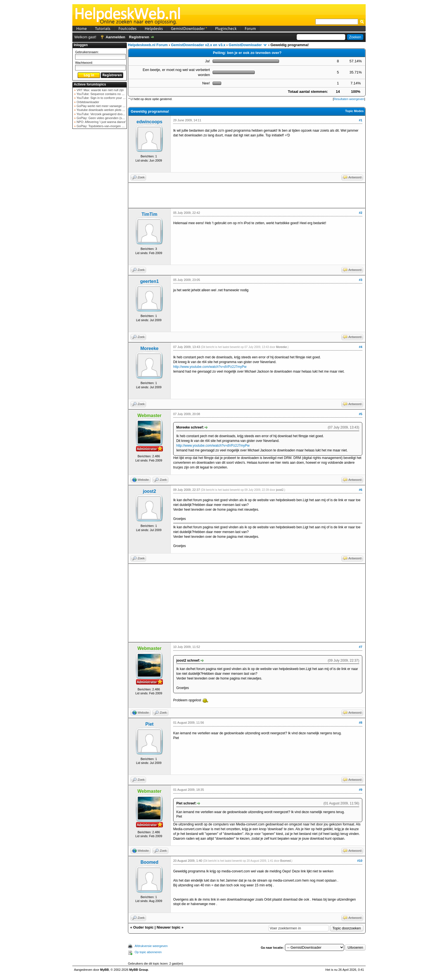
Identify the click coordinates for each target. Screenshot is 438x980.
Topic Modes (354, 111)
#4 (361, 347)
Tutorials (103, 29)
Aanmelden (115, 37)
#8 (361, 723)
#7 (361, 647)
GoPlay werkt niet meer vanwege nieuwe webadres (111, 106)
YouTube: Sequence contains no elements (105, 94)
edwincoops (149, 122)
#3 (361, 280)
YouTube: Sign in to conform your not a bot (105, 98)
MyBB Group (139, 970)
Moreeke (150, 348)
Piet (149, 724)
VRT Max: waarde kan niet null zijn (100, 90)
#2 (361, 213)
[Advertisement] (100, 219)
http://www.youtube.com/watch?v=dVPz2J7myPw (210, 367)
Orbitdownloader (87, 102)
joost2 (149, 491)
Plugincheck (226, 29)
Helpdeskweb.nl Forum (148, 45)
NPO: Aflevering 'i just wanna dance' (101, 122)
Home (82, 29)
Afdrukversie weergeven (151, 946)
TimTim (149, 214)
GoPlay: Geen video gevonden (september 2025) (110, 118)
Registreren (139, 37)
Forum (250, 29)
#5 (361, 414)
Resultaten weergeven (349, 99)
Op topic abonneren (148, 952)
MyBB (105, 970)
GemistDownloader (189, 29)
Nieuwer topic (169, 927)
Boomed (149, 862)
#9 (361, 790)
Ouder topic (143, 927)
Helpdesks (154, 29)
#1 (361, 120)
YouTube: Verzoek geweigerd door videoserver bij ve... (113, 114)
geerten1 (150, 281)
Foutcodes (128, 29)
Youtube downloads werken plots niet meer (105, 110)
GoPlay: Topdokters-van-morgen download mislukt (110, 126)
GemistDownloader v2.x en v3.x (198, 45)
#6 (361, 490)
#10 (360, 861)
